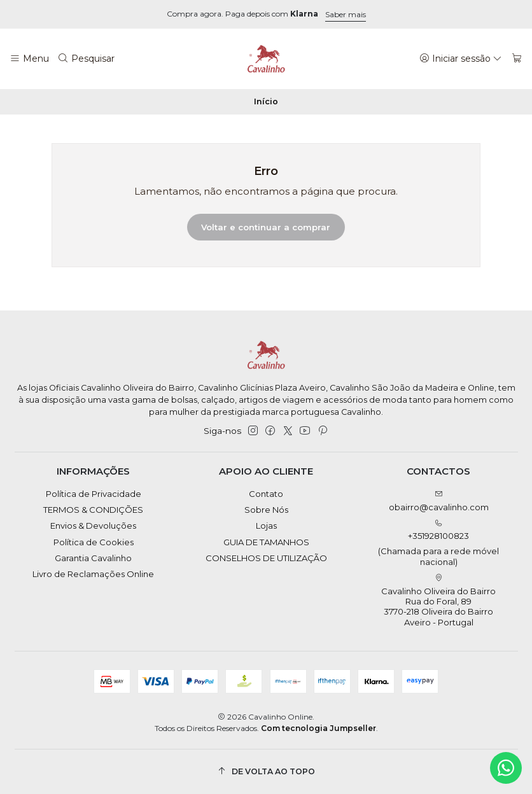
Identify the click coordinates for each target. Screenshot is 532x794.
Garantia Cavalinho (93, 558)
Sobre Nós (266, 510)
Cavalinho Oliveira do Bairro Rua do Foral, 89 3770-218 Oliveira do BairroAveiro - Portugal (438, 601)
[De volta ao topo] (266, 771)
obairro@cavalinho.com (439, 501)
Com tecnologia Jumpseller (318, 728)
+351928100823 (439, 543)
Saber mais (346, 14)
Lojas (266, 526)
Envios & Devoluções (93, 526)
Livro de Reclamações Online (93, 574)
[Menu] (29, 59)
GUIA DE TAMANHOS (266, 542)
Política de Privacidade (94, 494)
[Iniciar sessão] (461, 59)
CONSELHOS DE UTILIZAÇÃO (266, 558)
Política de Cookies (94, 542)
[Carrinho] (517, 59)
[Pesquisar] (87, 59)
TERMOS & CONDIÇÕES (93, 510)
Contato (266, 494)
